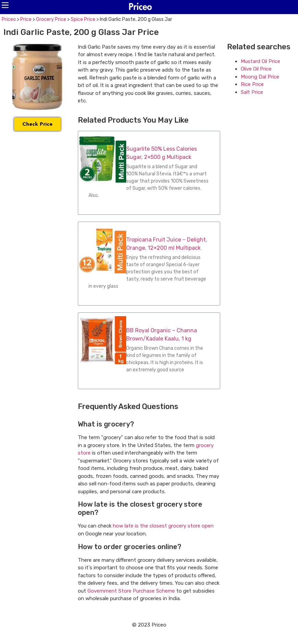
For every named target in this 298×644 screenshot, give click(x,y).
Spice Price (83, 19)
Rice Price (252, 84)
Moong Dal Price (260, 77)
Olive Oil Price (256, 69)
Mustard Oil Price (260, 61)
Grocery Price (51, 19)
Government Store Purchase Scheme (131, 591)
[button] (5, 5)
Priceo (9, 19)
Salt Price (252, 92)
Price (26, 19)
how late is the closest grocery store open (163, 526)
